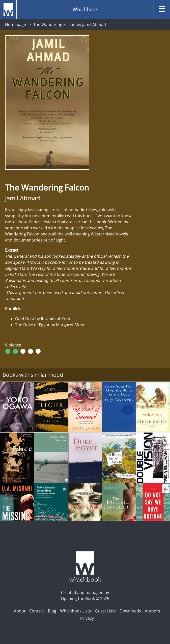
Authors (152, 611)
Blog (52, 611)
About (20, 611)
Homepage (16, 24)
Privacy (87, 618)
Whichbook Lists (76, 611)
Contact (37, 611)
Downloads (130, 611)
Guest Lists (105, 611)
